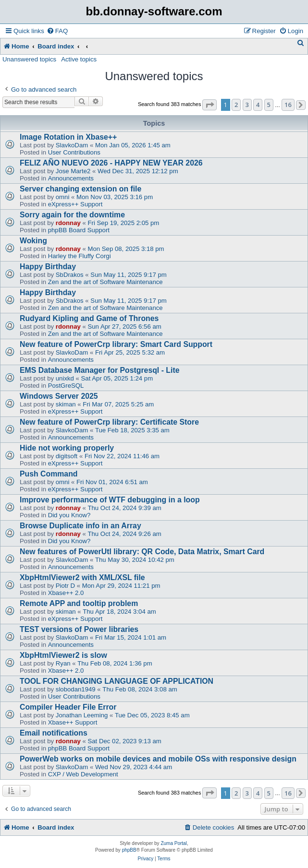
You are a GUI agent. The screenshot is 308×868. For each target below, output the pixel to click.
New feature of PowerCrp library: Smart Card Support (116, 344)
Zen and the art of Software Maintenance (105, 282)
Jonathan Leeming (82, 715)
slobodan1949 (76, 689)
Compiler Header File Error (68, 707)
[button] (209, 105)
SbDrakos (70, 275)
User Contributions (74, 152)
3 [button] (247, 105)
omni (63, 197)
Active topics (79, 59)
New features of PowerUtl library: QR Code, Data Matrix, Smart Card (142, 552)
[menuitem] (57, 31)
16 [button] (288, 105)
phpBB (129, 850)
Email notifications (54, 733)
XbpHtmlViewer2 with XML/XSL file (82, 577)
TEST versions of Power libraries (79, 629)
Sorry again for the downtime (72, 215)
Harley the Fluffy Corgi (80, 256)
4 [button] (258, 105)
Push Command (49, 474)
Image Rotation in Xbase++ (68, 137)
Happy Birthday (48, 267)
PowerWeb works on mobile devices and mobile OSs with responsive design (158, 759)
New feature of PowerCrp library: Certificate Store (109, 422)
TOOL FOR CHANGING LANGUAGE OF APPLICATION (117, 681)
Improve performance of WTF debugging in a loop (110, 500)
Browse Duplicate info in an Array (80, 526)
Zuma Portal (173, 843)
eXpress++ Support (75, 204)
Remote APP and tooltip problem (79, 603)
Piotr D (65, 586)
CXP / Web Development (83, 774)
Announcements (71, 178)
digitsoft (67, 456)
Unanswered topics (29, 59)
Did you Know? (69, 515)
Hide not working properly (67, 448)
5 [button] (269, 105)
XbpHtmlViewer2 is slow (63, 655)
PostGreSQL (66, 386)
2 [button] (236, 105)
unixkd (65, 378)
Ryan (63, 663)
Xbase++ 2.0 (66, 593)
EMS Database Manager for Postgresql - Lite (99, 370)
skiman (66, 404)
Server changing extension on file (80, 189)
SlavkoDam (72, 145)
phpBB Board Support (79, 230)
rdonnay (68, 223)
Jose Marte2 (73, 171)
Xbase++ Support (73, 722)
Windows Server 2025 (59, 396)
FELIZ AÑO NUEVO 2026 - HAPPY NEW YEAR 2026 (111, 163)
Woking (33, 241)
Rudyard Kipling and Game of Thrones (89, 318)
